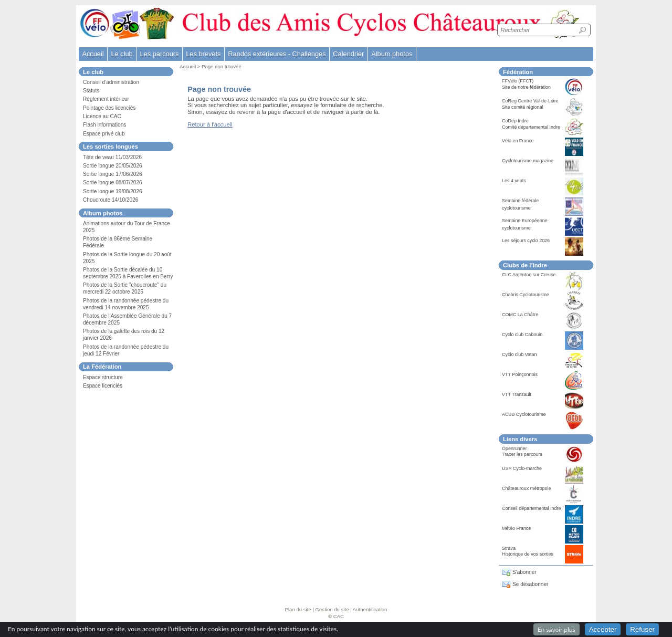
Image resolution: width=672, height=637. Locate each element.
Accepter (603, 629)
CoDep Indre (515, 121)
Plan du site (298, 609)
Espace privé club (104, 134)
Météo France (516, 528)
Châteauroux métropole (527, 488)
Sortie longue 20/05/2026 (113, 166)
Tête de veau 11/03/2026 (112, 157)
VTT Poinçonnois (520, 374)
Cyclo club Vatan (519, 354)
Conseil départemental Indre (531, 508)
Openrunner (514, 448)
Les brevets (203, 54)
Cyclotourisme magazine (528, 161)
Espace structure (103, 377)
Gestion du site (332, 609)
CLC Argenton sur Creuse (529, 275)
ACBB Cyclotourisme (524, 414)
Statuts (91, 91)
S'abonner (524, 572)
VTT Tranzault (517, 394)
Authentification (370, 609)
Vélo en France (518, 141)
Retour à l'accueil (210, 124)
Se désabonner (530, 584)
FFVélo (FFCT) (518, 81)
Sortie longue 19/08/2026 (113, 191)
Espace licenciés (103, 386)
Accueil (93, 54)
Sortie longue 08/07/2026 (113, 182)
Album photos (392, 54)
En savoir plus (556, 629)
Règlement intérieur (106, 99)
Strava (509, 548)
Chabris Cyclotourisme (526, 295)
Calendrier (348, 54)
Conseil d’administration (111, 82)
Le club (122, 54)
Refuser (642, 629)
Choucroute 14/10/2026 (111, 200)
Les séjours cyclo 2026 (526, 241)
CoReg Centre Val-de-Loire (530, 101)
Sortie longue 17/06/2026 (113, 174)
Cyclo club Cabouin (522, 335)
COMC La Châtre (520, 315)
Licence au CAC (102, 116)
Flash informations (104, 125)
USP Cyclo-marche (522, 468)
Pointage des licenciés (109, 108)
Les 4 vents (514, 181)
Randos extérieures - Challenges (277, 54)
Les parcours (159, 54)
